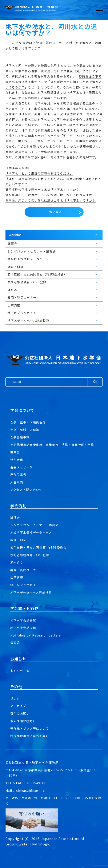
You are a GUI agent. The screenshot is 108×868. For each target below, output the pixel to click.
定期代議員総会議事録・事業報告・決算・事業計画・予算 (52, 445)
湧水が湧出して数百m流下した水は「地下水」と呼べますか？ (51, 195)
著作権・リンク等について (30, 728)
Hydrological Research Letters (36, 635)
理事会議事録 (20, 437)
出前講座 (17, 577)
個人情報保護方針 (23, 721)
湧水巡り (17, 562)
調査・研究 (18, 540)
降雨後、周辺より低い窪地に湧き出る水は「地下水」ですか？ (51, 200)
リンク (15, 698)
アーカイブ (18, 706)
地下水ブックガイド (25, 585)
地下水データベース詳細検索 (31, 592)
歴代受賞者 (18, 475)
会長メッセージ (22, 467)
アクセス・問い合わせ (26, 490)
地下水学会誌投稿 (23, 628)
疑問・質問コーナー (25, 570)
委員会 (15, 452)
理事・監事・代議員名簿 (28, 422)
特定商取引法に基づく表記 (30, 736)
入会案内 (17, 482)
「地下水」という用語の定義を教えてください (39, 173)
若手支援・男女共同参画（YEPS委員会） (40, 547)
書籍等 (15, 643)
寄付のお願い (20, 713)
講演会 (15, 518)
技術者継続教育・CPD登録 (30, 555)
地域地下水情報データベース (31, 532)
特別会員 (17, 460)
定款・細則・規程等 (25, 430)
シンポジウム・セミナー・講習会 (34, 525)
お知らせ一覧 (20, 671)
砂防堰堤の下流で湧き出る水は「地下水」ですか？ (42, 190)
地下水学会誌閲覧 (23, 620)
